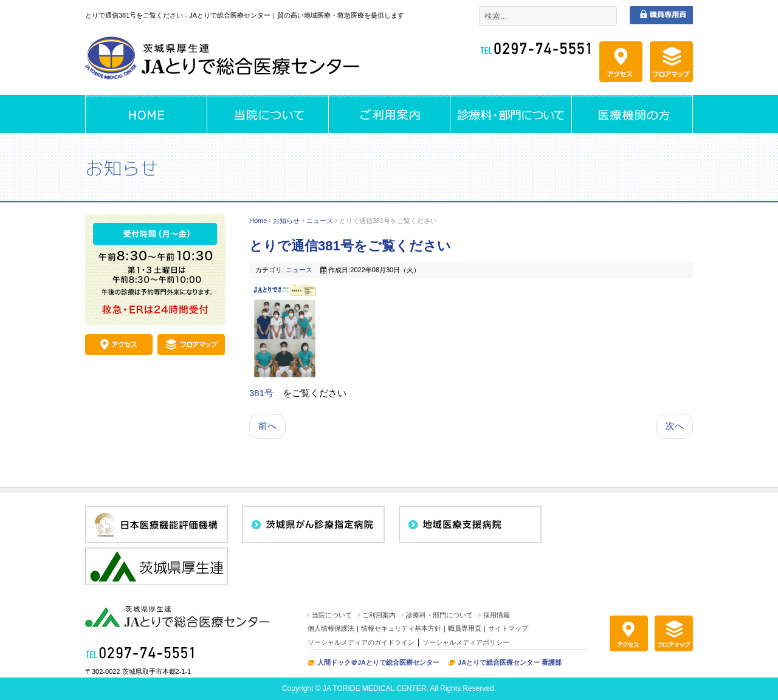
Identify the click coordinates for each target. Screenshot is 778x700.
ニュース (320, 221)
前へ (267, 426)
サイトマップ (508, 628)
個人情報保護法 (331, 628)
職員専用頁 (465, 628)
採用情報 (497, 615)
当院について (332, 615)
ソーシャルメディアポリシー (466, 642)
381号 (261, 393)
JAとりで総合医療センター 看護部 (510, 662)
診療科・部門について (439, 615)
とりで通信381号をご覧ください (350, 246)
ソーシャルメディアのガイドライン (361, 642)
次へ (675, 426)
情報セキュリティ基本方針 (401, 628)
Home (258, 221)
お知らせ (286, 221)
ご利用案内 (379, 615)
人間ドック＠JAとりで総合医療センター (378, 662)
